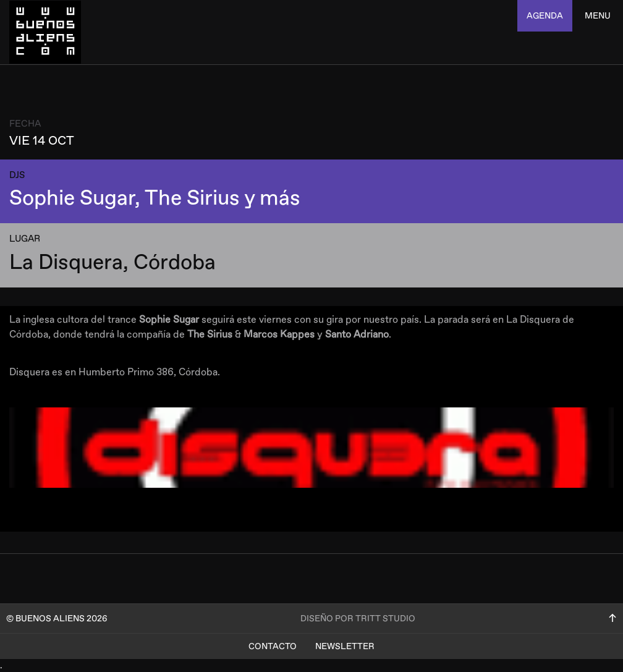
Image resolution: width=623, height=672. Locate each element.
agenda (545, 16)
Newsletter (345, 646)
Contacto (273, 646)
